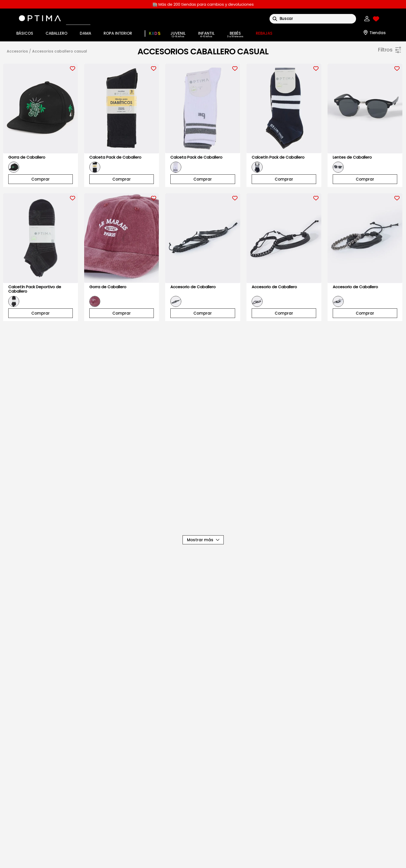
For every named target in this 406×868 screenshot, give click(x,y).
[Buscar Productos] (275, 19)
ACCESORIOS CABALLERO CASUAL (60, 51)
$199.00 (395, 187)
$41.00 (380, 187)
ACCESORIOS (17, 51)
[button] (337, 68)
